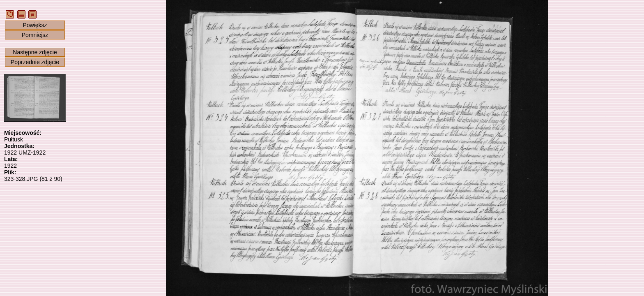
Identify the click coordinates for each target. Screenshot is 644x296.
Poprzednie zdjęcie (35, 62)
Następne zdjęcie (35, 52)
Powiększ (35, 25)
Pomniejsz (35, 35)
